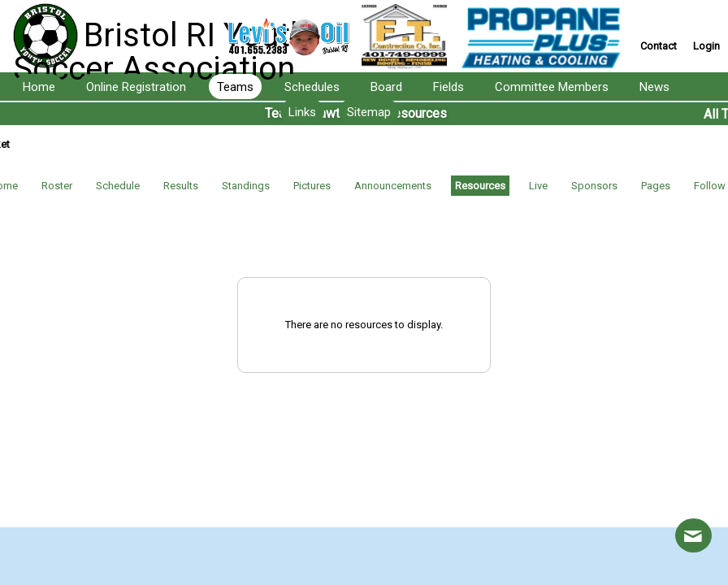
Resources (480, 186)
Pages (656, 186)
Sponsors (594, 186)
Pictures (312, 186)
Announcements (393, 186)
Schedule (118, 186)
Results (181, 186)
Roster (57, 186)
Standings (246, 186)
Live (538, 186)
